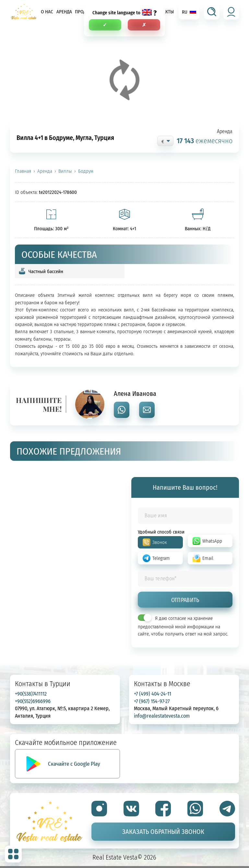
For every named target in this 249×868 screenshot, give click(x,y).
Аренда (64, 12)
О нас (47, 12)
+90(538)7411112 (31, 694)
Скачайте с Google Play (74, 764)
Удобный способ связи (161, 532)
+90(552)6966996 (33, 701)
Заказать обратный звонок (163, 831)
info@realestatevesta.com (162, 716)
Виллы (65, 171)
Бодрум (86, 171)
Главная (23, 171)
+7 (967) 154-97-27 (152, 701)
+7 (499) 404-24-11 (153, 694)
